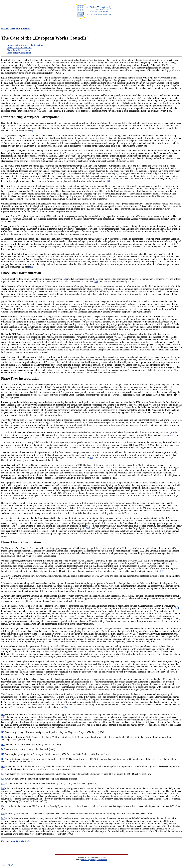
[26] (66, 707)
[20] (91, 458)
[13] (34, 131)
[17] (96, 281)
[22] (161, 571)
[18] (105, 367)
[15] (32, 267)
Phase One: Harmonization (19, 48)
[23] (126, 598)
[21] (88, 528)
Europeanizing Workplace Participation (25, 45)
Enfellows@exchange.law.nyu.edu (94, 860)
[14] (108, 181)
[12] (175, 80)
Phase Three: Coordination (19, 53)
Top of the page (7, 865)
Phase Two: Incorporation (19, 50)
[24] (177, 608)
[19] (170, 432)
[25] (171, 619)
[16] (64, 279)
